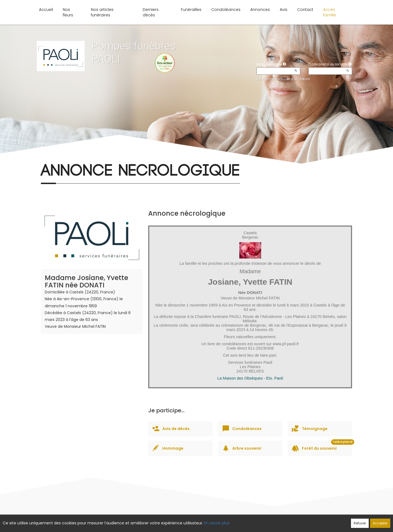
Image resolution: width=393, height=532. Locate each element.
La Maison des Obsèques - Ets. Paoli (250, 378)
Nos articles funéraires (102, 12)
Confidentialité (195, 520)
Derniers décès (151, 12)
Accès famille (330, 12)
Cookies (221, 520)
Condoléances (226, 10)
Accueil (46, 10)
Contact (305, 10)
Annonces (260, 10)
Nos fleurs (68, 12)
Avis (284, 10)
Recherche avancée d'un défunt (283, 79)
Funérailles (191, 10)
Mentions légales (249, 520)
